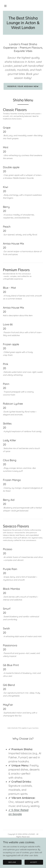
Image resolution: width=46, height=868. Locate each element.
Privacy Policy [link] (23, 843)
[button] (5, 6)
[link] (23, 23)
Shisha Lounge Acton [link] (23, 846)
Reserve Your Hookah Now (23, 86)
